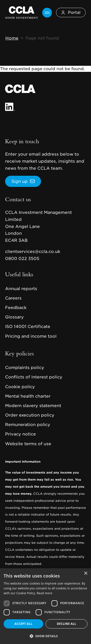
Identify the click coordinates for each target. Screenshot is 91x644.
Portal (71, 12)
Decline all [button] (66, 624)
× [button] (86, 573)
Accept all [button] (24, 624)
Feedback (16, 308)
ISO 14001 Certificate (28, 326)
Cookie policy (20, 387)
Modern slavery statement (33, 406)
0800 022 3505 (22, 259)
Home (12, 38)
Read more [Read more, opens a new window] (45, 593)
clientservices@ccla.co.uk (33, 251)
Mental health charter (28, 396)
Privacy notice (21, 434)
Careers (13, 298)
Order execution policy (30, 415)
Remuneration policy (28, 425)
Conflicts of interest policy (34, 377)
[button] (45, 636)
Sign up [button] (20, 181)
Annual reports (21, 289)
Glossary (14, 317)
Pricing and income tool (31, 336)
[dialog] (45, 606)
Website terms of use (28, 444)
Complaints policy (25, 368)
